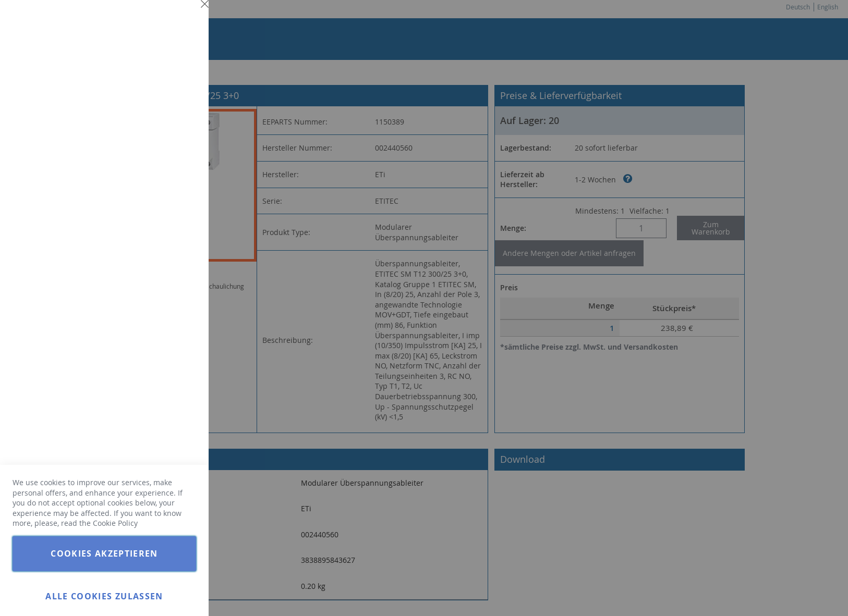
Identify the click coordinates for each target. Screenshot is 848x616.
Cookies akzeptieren (104, 553)
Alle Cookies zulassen (104, 596)
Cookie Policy (115, 523)
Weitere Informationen (159, 92)
